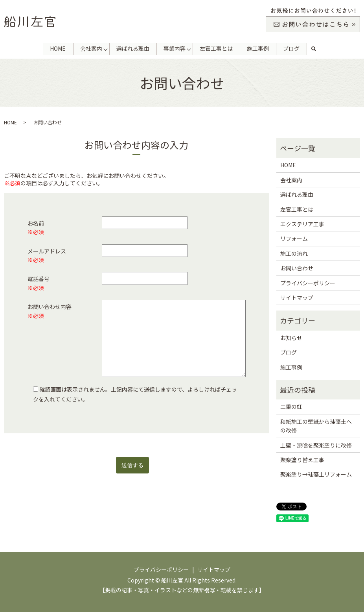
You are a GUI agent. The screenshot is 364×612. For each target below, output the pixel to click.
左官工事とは (216, 49)
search (314, 49)
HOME (58, 49)
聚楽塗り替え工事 (302, 460)
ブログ (292, 49)
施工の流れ (294, 253)
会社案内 (91, 49)
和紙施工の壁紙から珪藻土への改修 (316, 426)
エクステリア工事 (302, 224)
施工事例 (258, 49)
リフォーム (294, 239)
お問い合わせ (297, 268)
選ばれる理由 (132, 49)
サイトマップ (297, 298)
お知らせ (291, 338)
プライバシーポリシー (308, 283)
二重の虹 (291, 407)
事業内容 (175, 49)
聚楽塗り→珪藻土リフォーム (316, 474)
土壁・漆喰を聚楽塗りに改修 (316, 445)
